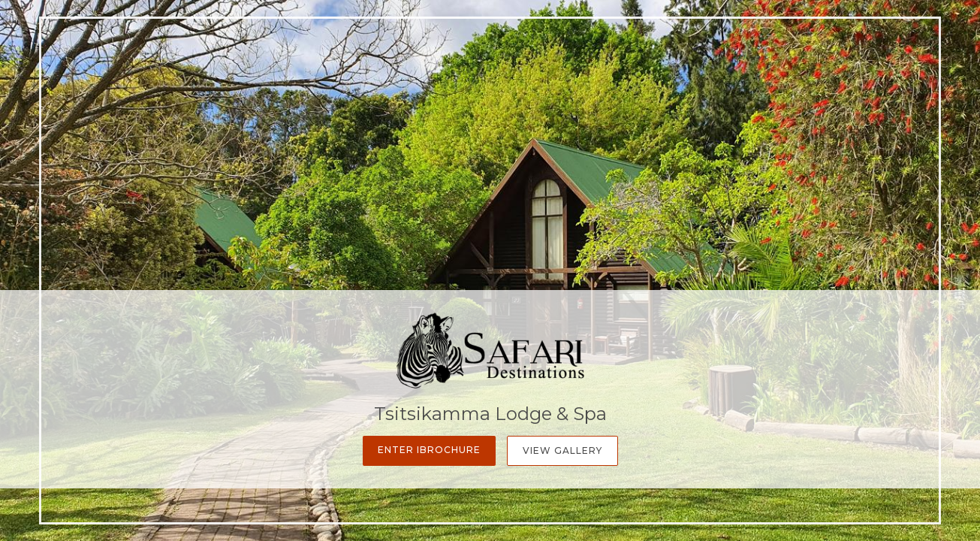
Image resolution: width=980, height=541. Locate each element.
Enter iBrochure (429, 450)
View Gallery (562, 450)
